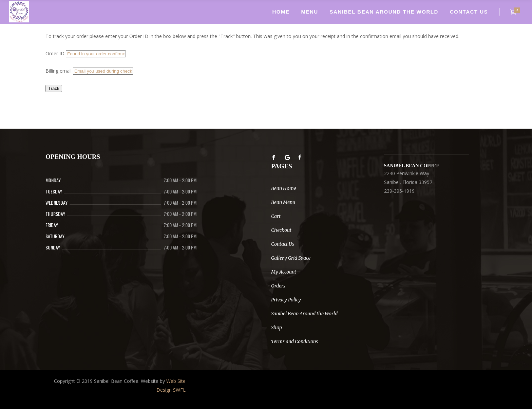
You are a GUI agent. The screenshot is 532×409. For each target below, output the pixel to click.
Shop (277, 328)
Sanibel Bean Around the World (304, 314)
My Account (284, 272)
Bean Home (284, 188)
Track (54, 88)
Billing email (59, 71)
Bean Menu (283, 202)
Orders (278, 286)
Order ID (55, 53)
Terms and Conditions (294, 341)
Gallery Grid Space (291, 258)
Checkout (281, 230)
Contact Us (283, 244)
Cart (276, 216)
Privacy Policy (286, 300)
